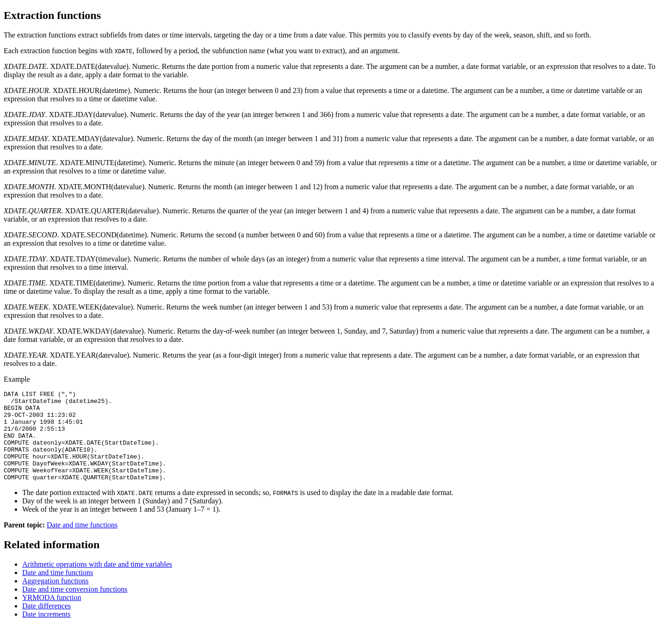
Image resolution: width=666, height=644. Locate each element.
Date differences (46, 624)
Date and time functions (82, 543)
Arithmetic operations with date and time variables (97, 582)
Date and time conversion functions (75, 607)
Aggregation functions (55, 599)
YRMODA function (52, 616)
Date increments (46, 632)
